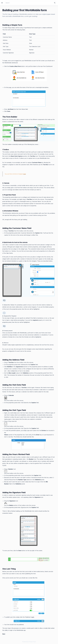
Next (4, 634)
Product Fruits (32, 642)
